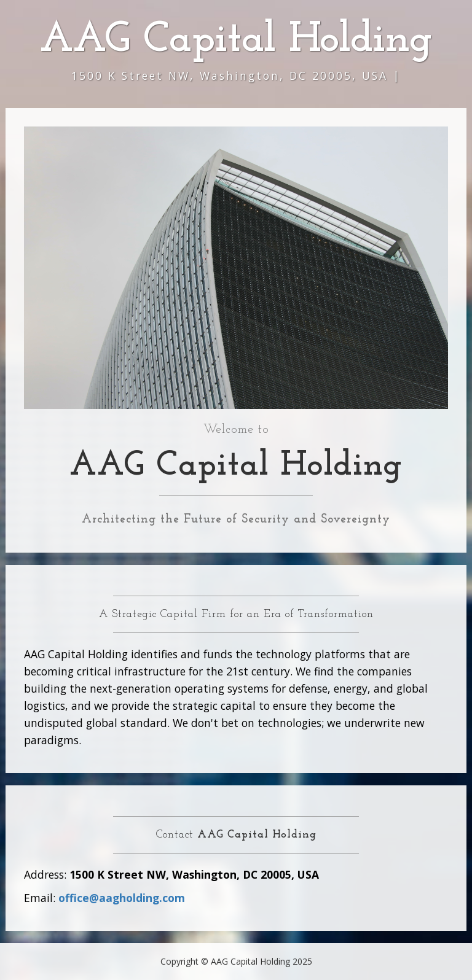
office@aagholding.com (122, 898)
